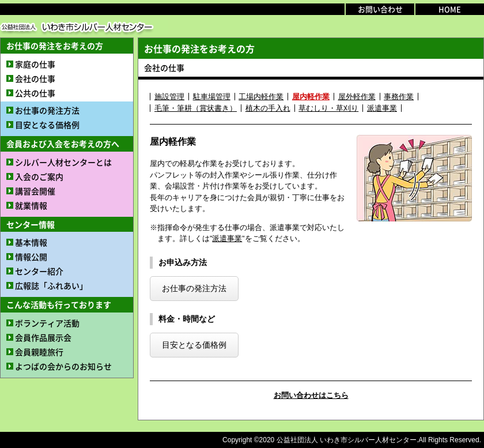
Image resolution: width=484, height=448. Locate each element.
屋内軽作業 (311, 97)
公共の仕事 (35, 93)
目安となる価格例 (47, 125)
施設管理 (169, 97)
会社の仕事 (35, 78)
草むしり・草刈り (328, 108)
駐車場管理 (212, 97)
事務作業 (399, 97)
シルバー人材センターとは (63, 162)
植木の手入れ (268, 108)
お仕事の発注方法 (47, 110)
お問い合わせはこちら (311, 395)
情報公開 (31, 257)
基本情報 (31, 242)
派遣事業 (382, 108)
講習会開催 (35, 191)
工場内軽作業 (261, 97)
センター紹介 (39, 271)
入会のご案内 (39, 176)
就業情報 (31, 205)
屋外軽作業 (357, 97)
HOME (450, 9)
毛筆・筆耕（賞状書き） (196, 108)
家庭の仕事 (35, 64)
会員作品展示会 (43, 337)
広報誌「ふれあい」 (51, 285)
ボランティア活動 (47, 323)
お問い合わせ (380, 9)
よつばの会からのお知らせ (63, 366)
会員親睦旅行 (39, 352)
